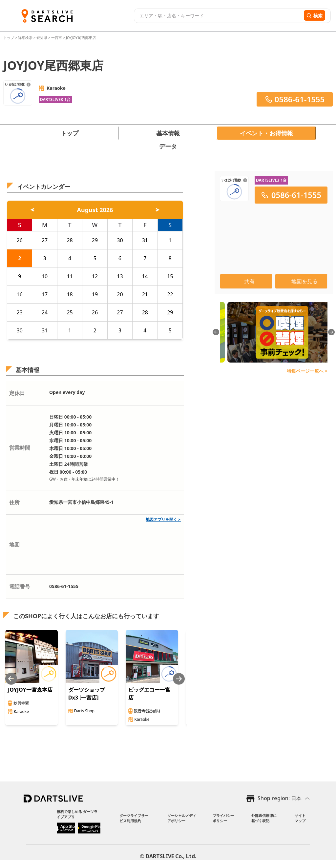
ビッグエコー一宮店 (149, 694)
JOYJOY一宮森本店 (30, 690)
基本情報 (168, 133)
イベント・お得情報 (266, 133)
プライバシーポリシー (223, 818)
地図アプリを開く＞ (163, 519)
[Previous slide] (11, 679)
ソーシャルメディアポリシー (182, 818)
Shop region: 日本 (280, 798)
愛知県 (42, 38)
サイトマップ (300, 818)
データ (168, 146)
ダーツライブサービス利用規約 (134, 818)
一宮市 (57, 38)
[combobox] (218, 16)
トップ (9, 38)
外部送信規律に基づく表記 (264, 818)
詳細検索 (26, 38)
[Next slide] (179, 679)
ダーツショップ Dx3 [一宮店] (87, 694)
